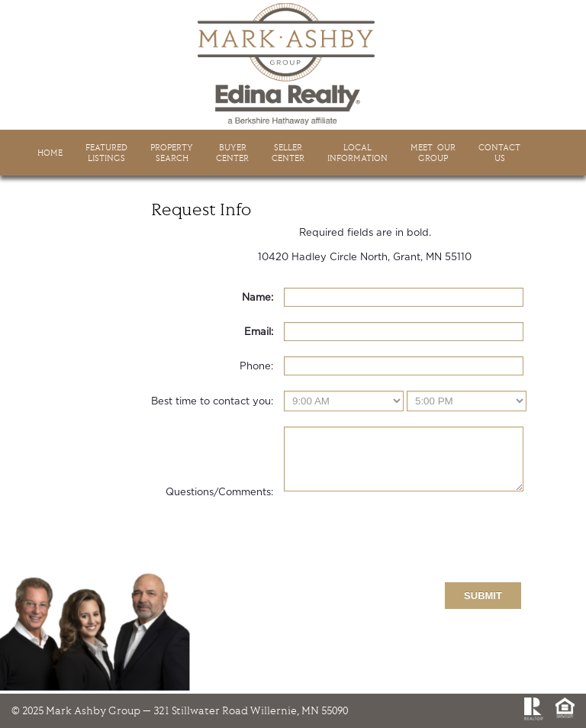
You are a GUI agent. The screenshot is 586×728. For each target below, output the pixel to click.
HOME (50, 153)
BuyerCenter (232, 153)
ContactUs (499, 153)
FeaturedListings (106, 153)
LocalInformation (357, 153)
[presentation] (400, 548)
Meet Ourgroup (433, 153)
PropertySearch (172, 153)
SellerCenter (288, 153)
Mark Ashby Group (293, 64)
